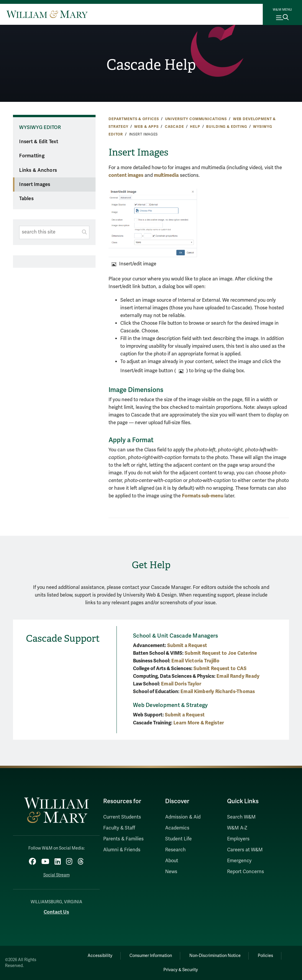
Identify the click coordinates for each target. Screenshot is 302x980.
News (171, 872)
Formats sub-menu (203, 496)
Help (195, 127)
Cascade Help (151, 65)
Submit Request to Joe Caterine (221, 653)
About (172, 861)
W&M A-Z (237, 828)
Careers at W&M (245, 850)
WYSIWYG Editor (40, 128)
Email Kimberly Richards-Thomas (218, 691)
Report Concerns (246, 872)
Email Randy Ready (238, 676)
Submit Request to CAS (220, 668)
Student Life (178, 839)
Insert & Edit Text (39, 142)
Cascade (174, 127)
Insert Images (35, 184)
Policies (266, 956)
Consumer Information (151, 956)
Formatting (32, 156)
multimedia (166, 175)
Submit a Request (187, 645)
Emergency (239, 861)
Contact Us (56, 912)
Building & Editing (226, 127)
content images (126, 175)
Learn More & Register (199, 723)
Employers (238, 839)
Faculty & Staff (119, 828)
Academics (177, 828)
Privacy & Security (181, 970)
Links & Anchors (38, 170)
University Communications (196, 119)
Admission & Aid (183, 817)
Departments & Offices (134, 119)
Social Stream (56, 875)
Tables (26, 199)
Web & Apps (146, 127)
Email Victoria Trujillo (195, 661)
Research (175, 850)
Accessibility (100, 956)
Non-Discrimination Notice (215, 956)
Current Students (122, 817)
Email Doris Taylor (181, 684)
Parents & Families (123, 839)
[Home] (47, 14)
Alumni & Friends (122, 850)
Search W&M (241, 817)
